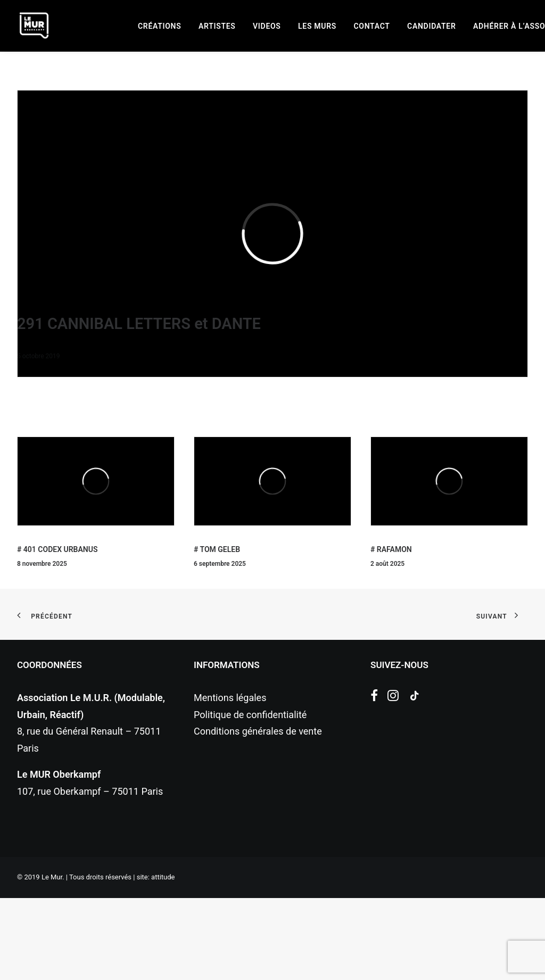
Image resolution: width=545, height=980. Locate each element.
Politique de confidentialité (250, 797)
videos (267, 26)
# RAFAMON (391, 631)
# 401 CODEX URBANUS (57, 631)
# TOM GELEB (217, 631)
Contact (372, 26)
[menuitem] (159, 26)
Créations (159, 26)
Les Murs (317, 26)
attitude (163, 959)
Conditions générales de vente (258, 813)
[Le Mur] (34, 26)
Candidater (431, 26)
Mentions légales (230, 780)
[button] (374, 780)
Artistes (217, 26)
